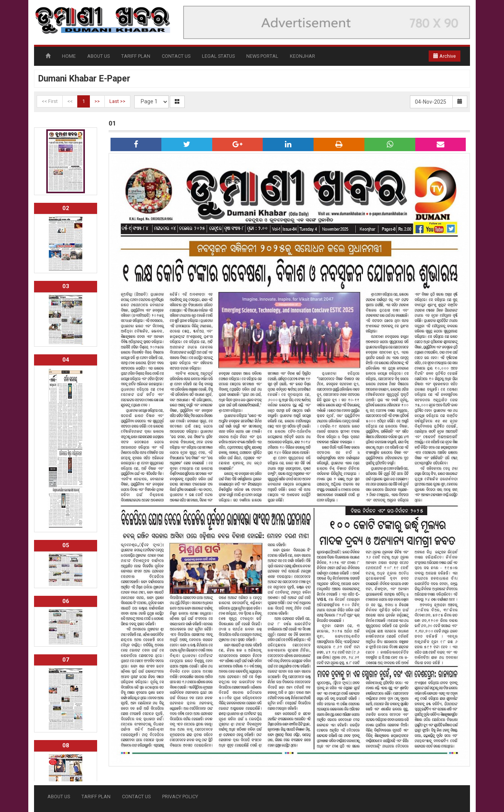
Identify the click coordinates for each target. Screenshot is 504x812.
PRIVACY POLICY (180, 797)
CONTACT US (176, 56)
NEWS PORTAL (262, 56)
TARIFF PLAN (136, 56)
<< (70, 101)
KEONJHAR (302, 56)
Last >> (117, 101)
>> (97, 101)
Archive (445, 56)
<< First (50, 101)
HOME (69, 56)
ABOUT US (98, 56)
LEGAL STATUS (218, 56)
